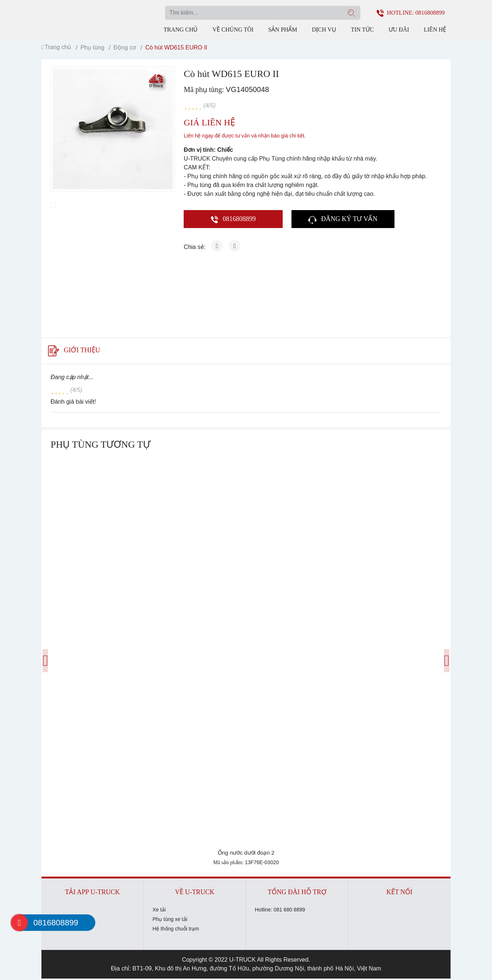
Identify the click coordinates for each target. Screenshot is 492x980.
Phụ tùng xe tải (170, 921)
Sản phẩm (282, 29)
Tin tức (362, 29)
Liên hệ (435, 29)
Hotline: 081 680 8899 (280, 911)
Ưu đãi (399, 29)
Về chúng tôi (233, 29)
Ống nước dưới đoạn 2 (246, 854)
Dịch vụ (324, 29)
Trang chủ (181, 29)
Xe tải (159, 911)
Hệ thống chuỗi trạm (176, 930)
